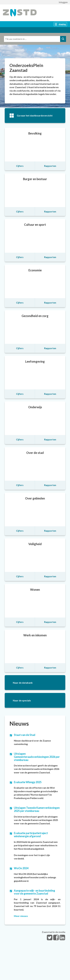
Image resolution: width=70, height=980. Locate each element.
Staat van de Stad (25, 735)
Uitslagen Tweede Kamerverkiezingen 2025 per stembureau (37, 809)
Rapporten (50, 166)
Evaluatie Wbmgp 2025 (28, 782)
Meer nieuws (21, 916)
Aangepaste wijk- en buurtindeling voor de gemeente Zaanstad (34, 892)
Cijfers (20, 166)
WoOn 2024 (21, 868)
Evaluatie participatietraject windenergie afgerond (31, 835)
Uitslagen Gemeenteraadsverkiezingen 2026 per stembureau (37, 757)
